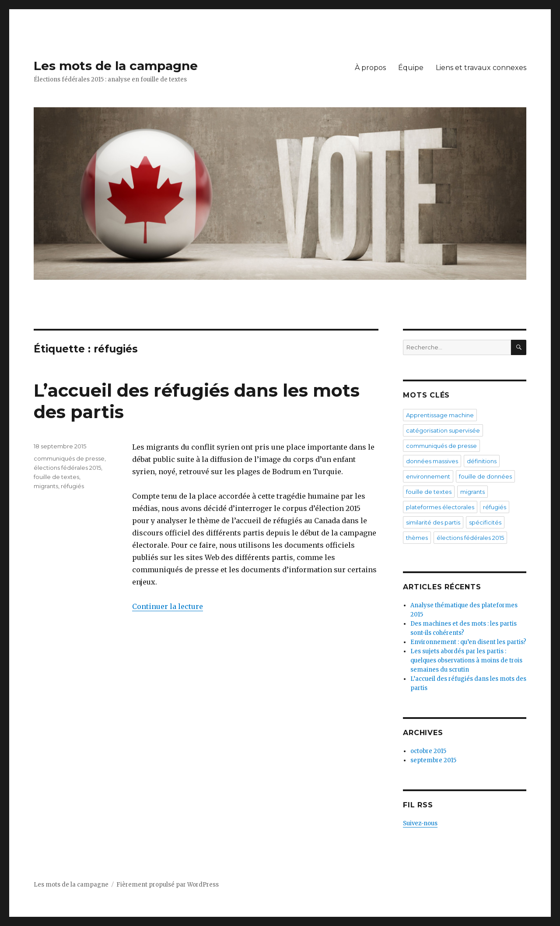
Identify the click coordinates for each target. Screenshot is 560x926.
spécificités (485, 522)
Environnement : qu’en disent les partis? (468, 642)
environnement (428, 476)
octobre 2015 (428, 751)
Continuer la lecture (168, 606)
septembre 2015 (433, 760)
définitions (482, 461)
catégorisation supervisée (443, 430)
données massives (432, 461)
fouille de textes (56, 477)
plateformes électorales (440, 507)
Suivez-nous (420, 823)
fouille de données (485, 476)
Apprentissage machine (440, 415)
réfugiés (72, 486)
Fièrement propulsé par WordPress (168, 885)
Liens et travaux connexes (481, 68)
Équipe (411, 68)
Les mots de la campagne (116, 66)
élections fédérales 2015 (67, 468)
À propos (370, 68)
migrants (46, 486)
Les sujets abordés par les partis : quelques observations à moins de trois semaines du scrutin (466, 660)
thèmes (417, 538)
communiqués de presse (69, 458)
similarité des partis (433, 522)
